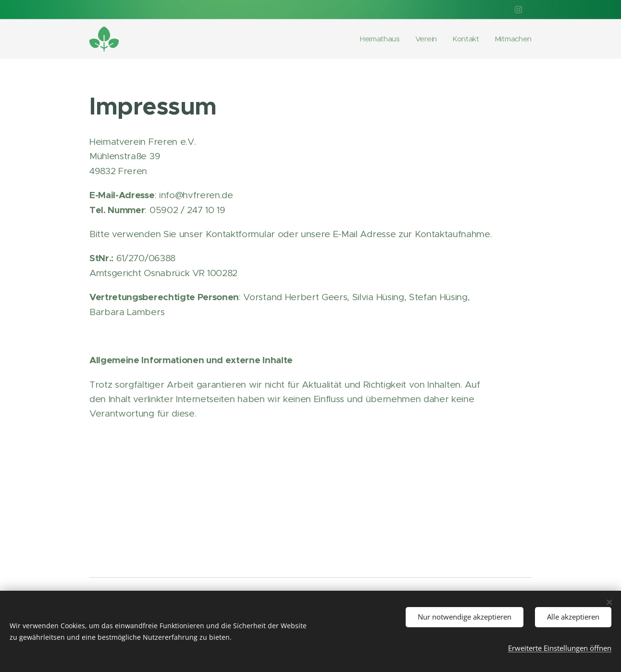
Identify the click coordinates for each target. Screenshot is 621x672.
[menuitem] (379, 39)
